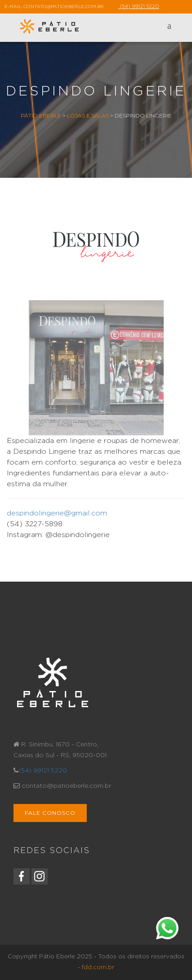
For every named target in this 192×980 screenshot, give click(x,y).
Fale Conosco (50, 813)
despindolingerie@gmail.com (57, 513)
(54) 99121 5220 (43, 771)
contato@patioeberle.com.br (64, 7)
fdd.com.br (98, 968)
